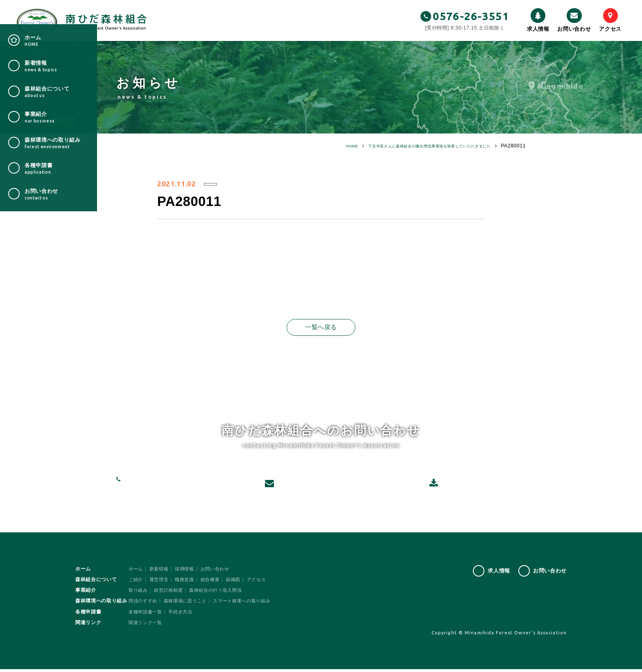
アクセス (610, 20)
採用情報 (188, 572)
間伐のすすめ (144, 604)
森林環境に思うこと (190, 604)
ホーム (136, 572)
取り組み (139, 593)
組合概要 (216, 582)
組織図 (240, 582)
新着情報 (161, 572)
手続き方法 (184, 615)
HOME (312, 146)
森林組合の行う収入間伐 (222, 593)
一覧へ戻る (321, 327)
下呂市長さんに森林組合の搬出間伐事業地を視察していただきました (410, 146)
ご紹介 (136, 582)
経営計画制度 (171, 593)
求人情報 (538, 20)
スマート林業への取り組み (250, 604)
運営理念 (161, 582)
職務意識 (188, 582)
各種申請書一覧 (147, 615)
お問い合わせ (574, 20)
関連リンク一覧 (147, 625)
